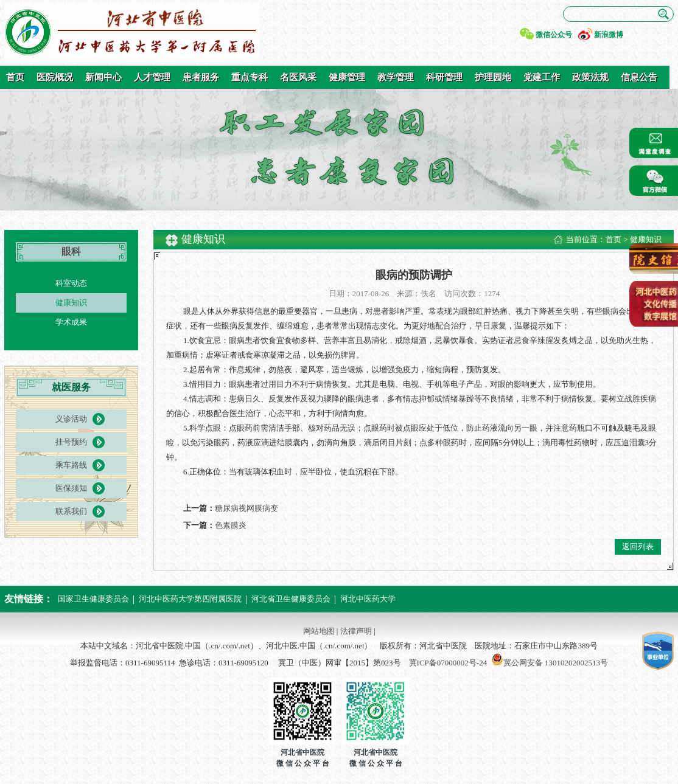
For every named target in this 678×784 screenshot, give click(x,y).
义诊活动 (71, 419)
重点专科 (250, 77)
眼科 (71, 252)
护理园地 (493, 77)
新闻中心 (103, 77)
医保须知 (71, 488)
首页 (15, 77)
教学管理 (396, 77)
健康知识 (71, 303)
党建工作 (542, 77)
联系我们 (71, 511)
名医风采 (298, 77)
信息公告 (639, 77)
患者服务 (201, 77)
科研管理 (444, 77)
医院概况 (55, 77)
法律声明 (356, 631)
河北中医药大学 (368, 599)
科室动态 (71, 283)
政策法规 (590, 77)
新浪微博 (609, 35)
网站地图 (319, 631)
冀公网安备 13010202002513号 (556, 663)
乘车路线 (71, 465)
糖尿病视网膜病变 (246, 508)
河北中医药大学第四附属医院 (190, 599)
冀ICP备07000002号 (443, 663)
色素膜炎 (231, 525)
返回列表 (638, 546)
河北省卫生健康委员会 (291, 599)
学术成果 (71, 322)
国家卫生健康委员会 (93, 599)
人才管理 (152, 77)
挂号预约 (71, 442)
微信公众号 (554, 35)
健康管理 (347, 77)
